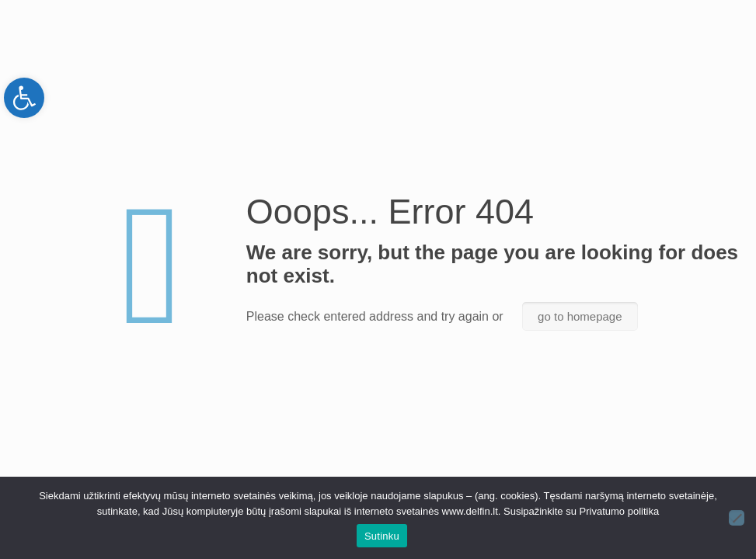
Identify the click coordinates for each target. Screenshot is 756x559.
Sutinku (382, 536)
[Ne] (737, 518)
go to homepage (580, 316)
